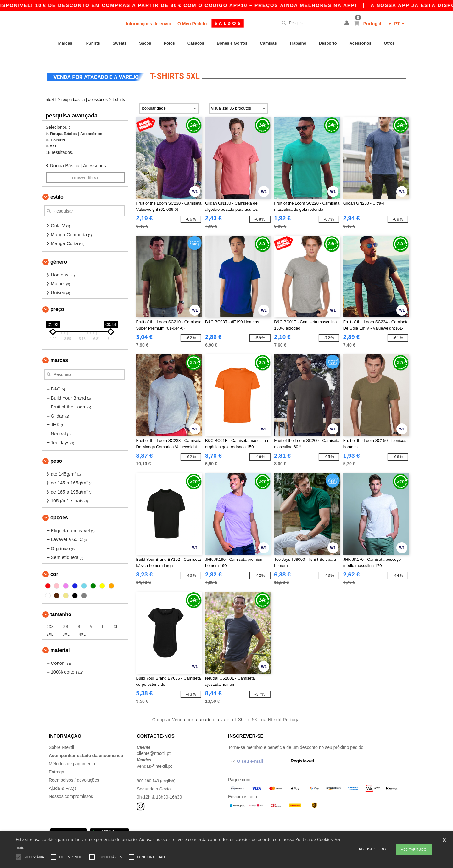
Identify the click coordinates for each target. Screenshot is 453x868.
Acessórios (360, 43)
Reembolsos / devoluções (74, 771)
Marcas (65, 43)
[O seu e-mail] (257, 752)
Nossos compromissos (71, 787)
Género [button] (59, 252)
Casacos (196, 43)
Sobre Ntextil (61, 738)
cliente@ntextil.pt (154, 744)
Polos (169, 43)
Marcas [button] (59, 351)
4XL (82, 625)
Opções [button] (59, 508)
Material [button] (60, 641)
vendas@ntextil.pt (154, 757)
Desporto (328, 43)
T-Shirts (92, 43)
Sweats (120, 43)
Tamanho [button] (61, 605)
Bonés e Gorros (232, 43)
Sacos (145, 43)
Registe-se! (302, 751)
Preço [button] (57, 300)
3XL (66, 625)
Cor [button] (54, 565)
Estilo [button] (57, 188)
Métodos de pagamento (72, 754)
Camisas (268, 43)
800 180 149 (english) (158, 771)
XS (66, 617)
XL (116, 617)
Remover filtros (85, 168)
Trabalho (298, 43)
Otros (389, 43)
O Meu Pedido (192, 24)
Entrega (56, 762)
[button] (348, 24)
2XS (50, 617)
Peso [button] (56, 452)
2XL (50, 625)
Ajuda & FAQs (63, 779)
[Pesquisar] (310, 23)
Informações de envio (148, 24)
